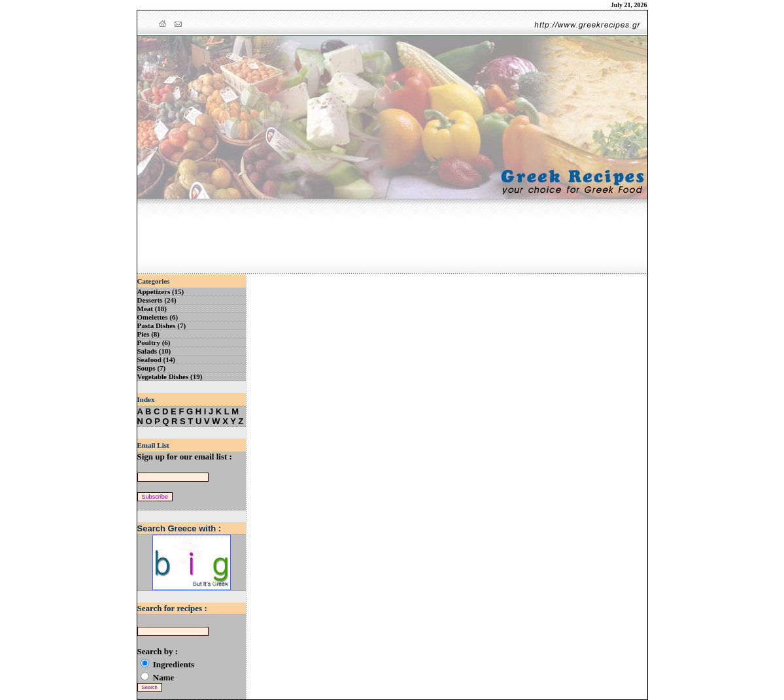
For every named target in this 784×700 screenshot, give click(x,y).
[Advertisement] (392, 237)
